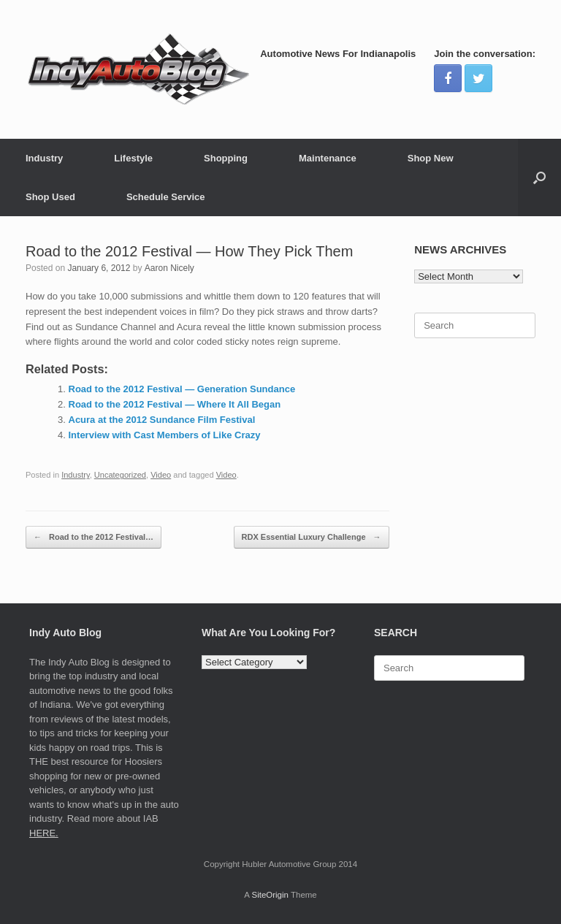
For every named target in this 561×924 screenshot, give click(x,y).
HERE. (44, 833)
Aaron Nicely (169, 268)
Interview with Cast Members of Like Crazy (165, 435)
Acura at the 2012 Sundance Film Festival (162, 420)
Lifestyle (133, 158)
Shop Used (50, 197)
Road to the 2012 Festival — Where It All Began (175, 404)
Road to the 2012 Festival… (93, 537)
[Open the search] (539, 177)
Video (161, 475)
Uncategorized (120, 475)
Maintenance (328, 158)
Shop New (431, 158)
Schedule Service (166, 197)
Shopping (226, 158)
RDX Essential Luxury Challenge (312, 537)
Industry (44, 158)
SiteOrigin (270, 895)
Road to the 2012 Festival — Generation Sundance (182, 389)
